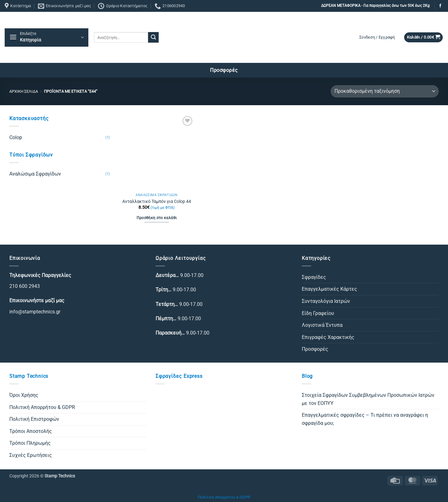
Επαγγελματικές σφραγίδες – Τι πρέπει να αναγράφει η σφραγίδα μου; (365, 419)
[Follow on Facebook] (440, 6)
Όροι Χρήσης (24, 395)
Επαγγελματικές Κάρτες (329, 289)
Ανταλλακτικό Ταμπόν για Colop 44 (157, 202)
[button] (47, 38)
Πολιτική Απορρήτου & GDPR (42, 407)
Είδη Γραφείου (318, 313)
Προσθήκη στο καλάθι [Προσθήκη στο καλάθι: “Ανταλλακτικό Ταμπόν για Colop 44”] (157, 218)
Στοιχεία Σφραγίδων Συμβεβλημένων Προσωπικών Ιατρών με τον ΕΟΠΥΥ (368, 399)
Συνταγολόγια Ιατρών (326, 301)
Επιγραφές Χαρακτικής (328, 337)
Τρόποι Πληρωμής (30, 443)
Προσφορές (315, 349)
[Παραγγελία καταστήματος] (385, 91)
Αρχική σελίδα (24, 91)
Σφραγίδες (314, 277)
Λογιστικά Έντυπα (322, 325)
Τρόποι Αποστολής (31, 431)
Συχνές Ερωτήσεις (31, 455)
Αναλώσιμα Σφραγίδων (35, 174)
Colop (16, 137)
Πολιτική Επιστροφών (34, 419)
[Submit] (153, 37)
